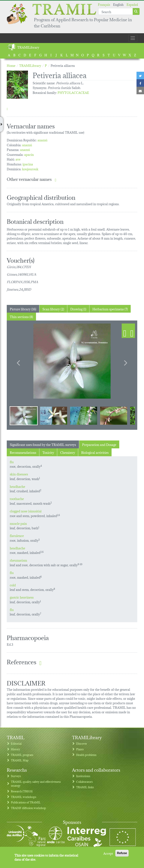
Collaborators (84, 782)
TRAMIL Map (20, 760)
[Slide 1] (24, 416)
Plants (80, 749)
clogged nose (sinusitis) (26, 511)
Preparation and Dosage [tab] (99, 444)
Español (132, 4)
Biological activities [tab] (95, 452)
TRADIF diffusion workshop (28, 808)
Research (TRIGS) (22, 791)
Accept (108, 853)
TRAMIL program (22, 755)
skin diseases (19, 474)
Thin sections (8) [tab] (21, 316)
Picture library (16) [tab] (23, 309)
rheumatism (18, 560)
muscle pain (18, 523)
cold (13, 585)
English (118, 4)
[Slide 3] (84, 416)
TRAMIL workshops (24, 797)
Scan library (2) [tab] (53, 309)
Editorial (16, 743)
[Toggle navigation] (133, 38)
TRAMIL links (85, 787)
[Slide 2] (54, 416)
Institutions (83, 776)
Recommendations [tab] (23, 452)
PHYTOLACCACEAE (73, 92)
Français (104, 4)
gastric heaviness (22, 597)
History (15, 749)
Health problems (86, 755)
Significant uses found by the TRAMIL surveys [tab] (43, 444)
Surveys (16, 776)
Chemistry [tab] (68, 452)
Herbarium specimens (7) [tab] (110, 309)
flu (12, 462)
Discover (82, 743)
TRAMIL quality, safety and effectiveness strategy (36, 784)
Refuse (122, 853)
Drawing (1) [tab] (78, 309)
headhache (17, 486)
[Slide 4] (114, 416)
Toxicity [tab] (48, 452)
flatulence (17, 535)
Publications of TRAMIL (26, 802)
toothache (17, 498)
